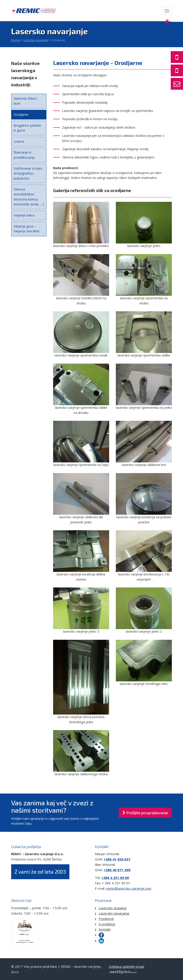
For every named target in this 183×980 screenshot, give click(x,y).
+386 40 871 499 (117, 870)
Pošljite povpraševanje (145, 813)
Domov (16, 40)
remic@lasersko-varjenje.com (129, 888)
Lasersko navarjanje (36, 40)
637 (127, 859)
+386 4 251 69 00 (115, 878)
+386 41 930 (113, 859)
